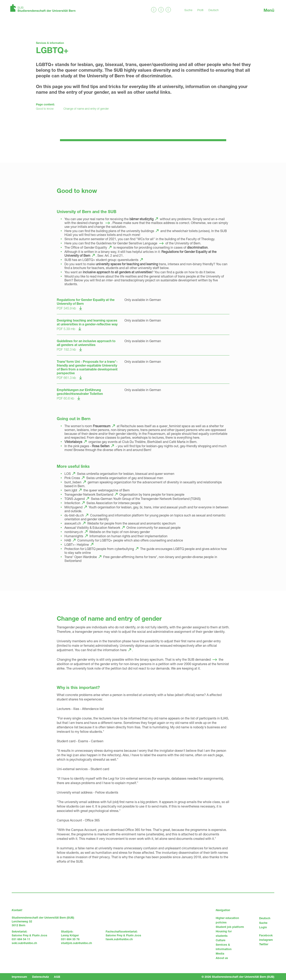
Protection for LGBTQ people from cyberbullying (99, 549)
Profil (200, 10)
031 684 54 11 (21, 939)
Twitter (264, 944)
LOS (68, 474)
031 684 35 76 (70, 939)
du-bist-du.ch (74, 515)
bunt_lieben (73, 482)
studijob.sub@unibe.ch (76, 943)
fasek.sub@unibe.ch (119, 939)
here (123, 650)
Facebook (266, 935)
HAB (68, 540)
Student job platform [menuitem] (230, 927)
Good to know (45, 109)
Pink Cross (72, 478)
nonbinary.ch (74, 532)
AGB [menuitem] (57, 977)
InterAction (72, 503)
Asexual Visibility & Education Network (92, 527)
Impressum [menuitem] (19, 977)
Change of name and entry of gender (86, 109)
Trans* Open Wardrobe (81, 557)
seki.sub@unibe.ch (24, 943)
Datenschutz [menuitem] (40, 977)
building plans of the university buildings (125, 231)
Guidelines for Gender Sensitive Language (127, 243)
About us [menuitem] (222, 958)
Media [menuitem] (220, 953)
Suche (188, 10)
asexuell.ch (73, 523)
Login (263, 927)
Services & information (50, 43)
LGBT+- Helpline (77, 544)
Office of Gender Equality (89, 247)
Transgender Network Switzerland (89, 494)
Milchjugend (73, 507)
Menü (269, 10)
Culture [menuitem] (221, 940)
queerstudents (128, 260)
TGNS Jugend (75, 499)
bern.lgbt (71, 490)
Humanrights (74, 536)
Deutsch (214, 10)
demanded (203, 659)
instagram (266, 940)
